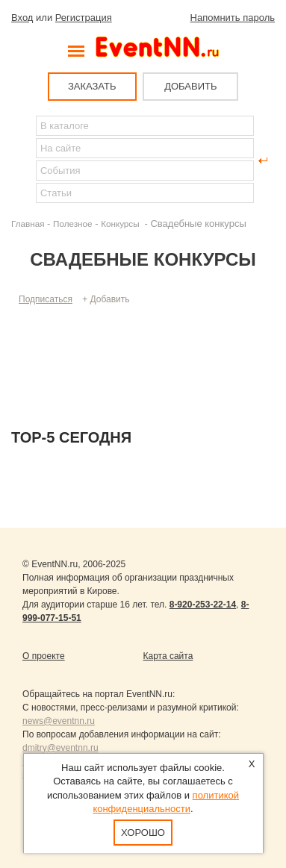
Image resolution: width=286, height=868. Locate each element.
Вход (22, 18)
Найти (23, 160)
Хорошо (143, 833)
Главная (28, 224)
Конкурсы (121, 224)
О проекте (44, 656)
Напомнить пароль (233, 18)
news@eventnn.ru (59, 721)
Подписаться (46, 299)
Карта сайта (168, 656)
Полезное (73, 224)
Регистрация (84, 18)
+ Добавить (106, 299)
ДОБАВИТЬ (190, 86)
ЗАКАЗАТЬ (92, 86)
